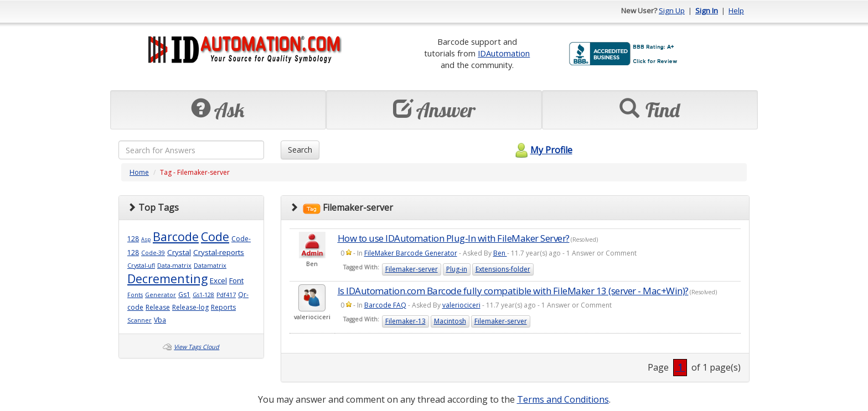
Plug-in (457, 269)
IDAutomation (504, 53)
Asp (146, 239)
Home (139, 172)
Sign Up (672, 11)
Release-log (190, 307)
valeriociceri (461, 305)
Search (300, 150)
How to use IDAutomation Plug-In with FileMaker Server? (454, 238)
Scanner (139, 320)
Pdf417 (226, 295)
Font (236, 280)
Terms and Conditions (563, 399)
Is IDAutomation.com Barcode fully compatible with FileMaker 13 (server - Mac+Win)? (513, 291)
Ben (500, 253)
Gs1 (184, 295)
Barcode (176, 236)
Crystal (179, 252)
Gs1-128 (203, 295)
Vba (160, 320)
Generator (161, 295)
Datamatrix (210, 266)
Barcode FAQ (385, 305)
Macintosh (450, 321)
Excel (218, 280)
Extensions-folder (503, 269)
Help (736, 11)
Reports (223, 307)
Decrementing (167, 279)
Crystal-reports (219, 252)
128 (133, 239)
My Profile (542, 150)
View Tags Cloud (197, 347)
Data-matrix (174, 266)
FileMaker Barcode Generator (411, 253)
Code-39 (153, 253)
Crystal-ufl (141, 266)
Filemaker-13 (405, 321)
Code (215, 236)
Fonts (135, 295)
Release (158, 307)
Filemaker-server (412, 269)
